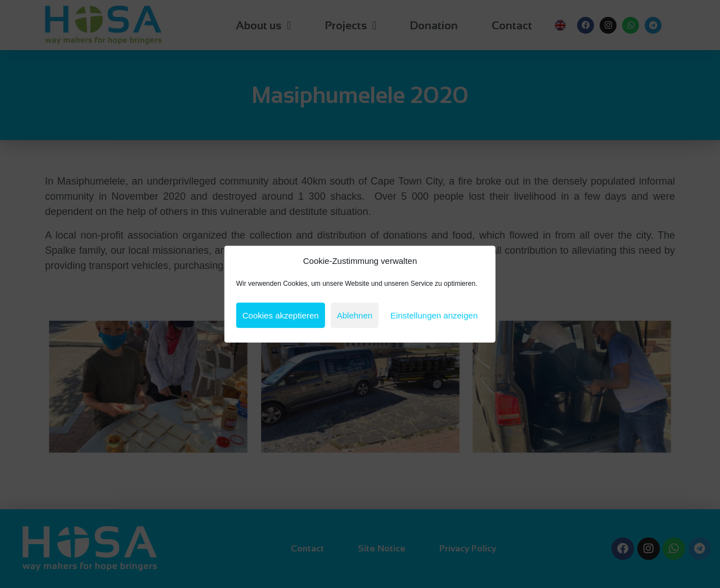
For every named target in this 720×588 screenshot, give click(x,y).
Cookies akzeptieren (281, 315)
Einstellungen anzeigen (434, 315)
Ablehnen (355, 315)
